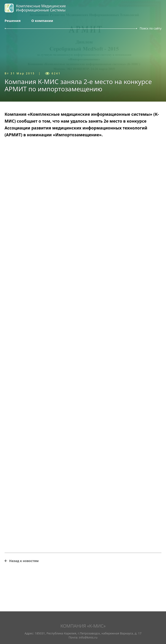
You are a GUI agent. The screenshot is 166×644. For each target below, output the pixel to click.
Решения (13, 21)
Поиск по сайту (151, 28)
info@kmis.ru (88, 637)
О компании (42, 21)
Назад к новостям (24, 561)
